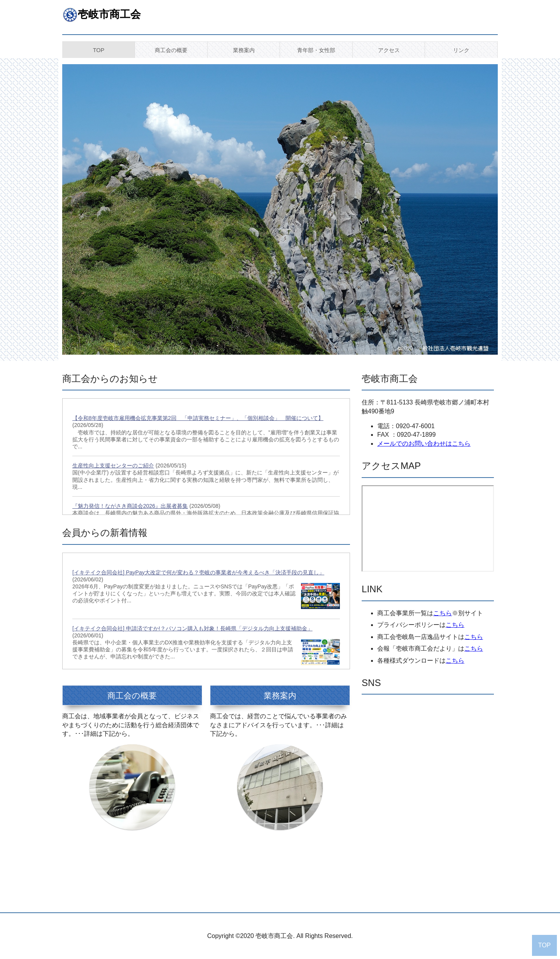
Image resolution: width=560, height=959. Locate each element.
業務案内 (244, 50)
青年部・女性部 (316, 50)
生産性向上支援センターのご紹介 (113, 465)
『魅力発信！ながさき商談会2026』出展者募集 (130, 506)
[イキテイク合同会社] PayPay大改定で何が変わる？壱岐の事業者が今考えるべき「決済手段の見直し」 (198, 572)
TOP (99, 50)
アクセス (389, 50)
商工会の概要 (171, 50)
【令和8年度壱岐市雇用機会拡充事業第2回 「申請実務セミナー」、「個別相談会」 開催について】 (198, 418)
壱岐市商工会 (109, 14)
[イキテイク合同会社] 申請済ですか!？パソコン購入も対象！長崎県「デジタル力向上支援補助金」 (192, 628)
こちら (443, 613)
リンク (461, 50)
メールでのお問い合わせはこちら (424, 444)
